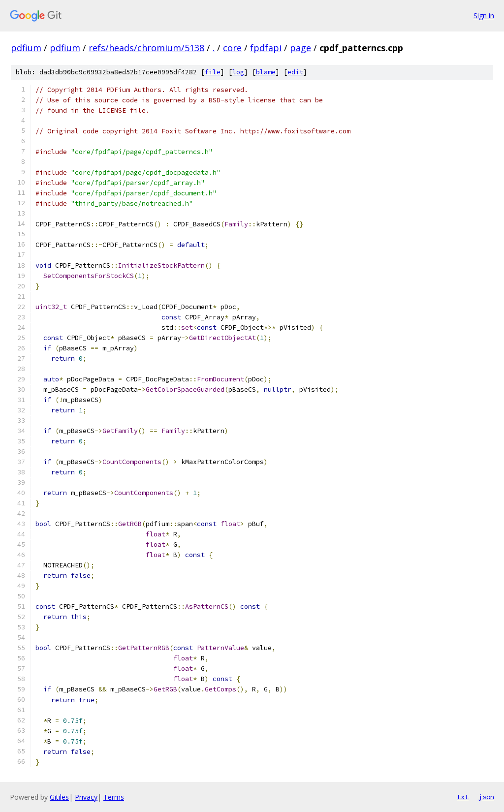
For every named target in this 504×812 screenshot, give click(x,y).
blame (266, 72)
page (300, 48)
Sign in (484, 16)
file (213, 72)
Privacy (86, 797)
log (238, 72)
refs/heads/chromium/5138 (146, 48)
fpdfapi (266, 48)
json (486, 797)
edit (295, 72)
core (232, 48)
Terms (114, 797)
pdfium (26, 48)
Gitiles (59, 797)
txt (463, 797)
